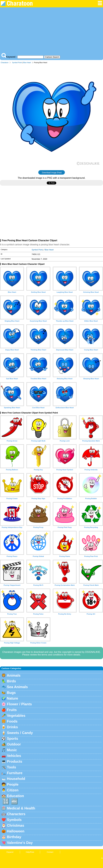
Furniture (15, 773)
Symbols (14, 820)
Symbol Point (17, 63)
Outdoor (14, 744)
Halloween (16, 831)
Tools (11, 767)
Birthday (14, 837)
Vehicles (14, 756)
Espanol (10, 852)
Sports (13, 738)
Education (15, 796)
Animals (14, 675)
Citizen (13, 790)
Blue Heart (27, 63)
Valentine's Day (20, 843)
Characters (16, 814)
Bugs (11, 693)
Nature (13, 698)
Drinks (12, 727)
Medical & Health (21, 808)
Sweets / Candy (20, 733)
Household (16, 779)
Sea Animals (17, 687)
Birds (11, 681)
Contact (50, 852)
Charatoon (5, 63)
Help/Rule (30, 852)
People (13, 784)
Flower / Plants (19, 704)
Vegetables (16, 716)
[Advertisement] (51, 31)
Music (12, 750)
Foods (12, 721)
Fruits (12, 710)
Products (15, 761)
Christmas (16, 825)
